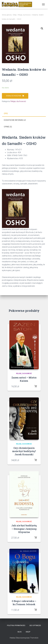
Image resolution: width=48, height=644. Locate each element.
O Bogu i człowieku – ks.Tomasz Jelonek (24, 603)
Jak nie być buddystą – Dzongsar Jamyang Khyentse (24, 529)
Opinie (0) (8, 127)
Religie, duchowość (24, 15)
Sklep (15, 15)
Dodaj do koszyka (14, 96)
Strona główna (7, 15)
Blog (20, 632)
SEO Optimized (35, 625)
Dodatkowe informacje (15, 120)
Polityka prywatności (16, 625)
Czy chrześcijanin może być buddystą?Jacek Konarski (24, 451)
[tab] (24, 114)
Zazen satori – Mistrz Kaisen (24, 379)
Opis (6, 114)
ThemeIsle (34, 638)
